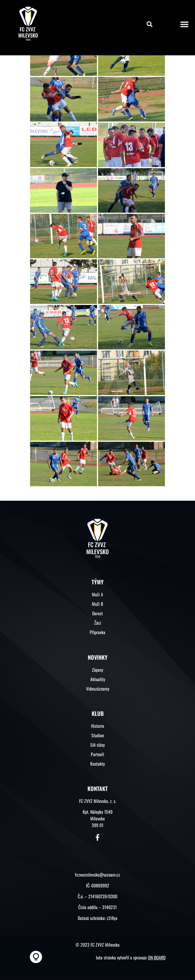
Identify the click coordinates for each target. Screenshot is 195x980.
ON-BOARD (157, 957)
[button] (150, 24)
